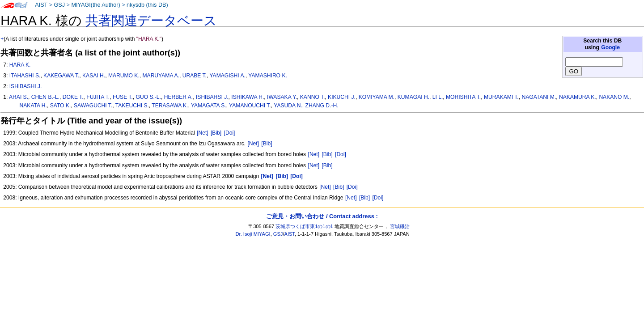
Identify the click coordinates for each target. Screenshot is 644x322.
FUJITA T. (98, 97)
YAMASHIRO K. (267, 76)
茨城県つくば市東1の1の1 (304, 226)
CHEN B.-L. (45, 97)
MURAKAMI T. (501, 97)
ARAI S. (19, 97)
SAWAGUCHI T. (93, 106)
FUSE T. (123, 97)
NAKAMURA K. (578, 97)
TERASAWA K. (170, 106)
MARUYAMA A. (161, 76)
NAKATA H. (33, 106)
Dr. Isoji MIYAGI (253, 234)
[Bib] (216, 133)
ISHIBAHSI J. (212, 97)
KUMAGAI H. (413, 97)
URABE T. (195, 76)
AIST (41, 5)
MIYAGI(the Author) (95, 5)
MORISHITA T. (463, 97)
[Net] (203, 133)
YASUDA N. (288, 106)
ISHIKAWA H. (248, 97)
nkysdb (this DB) (147, 5)
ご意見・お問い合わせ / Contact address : (322, 216)
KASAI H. (94, 76)
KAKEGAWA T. (61, 76)
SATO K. (61, 106)
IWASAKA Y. (282, 97)
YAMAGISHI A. (227, 76)
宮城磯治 (400, 226)
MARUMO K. (124, 76)
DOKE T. (73, 97)
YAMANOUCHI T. (250, 106)
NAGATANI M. (539, 97)
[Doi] (230, 133)
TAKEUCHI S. (132, 106)
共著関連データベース (151, 21)
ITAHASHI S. (25, 76)
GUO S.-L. (148, 97)
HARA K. (20, 65)
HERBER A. (179, 97)
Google (610, 47)
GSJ (59, 5)
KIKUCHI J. (342, 97)
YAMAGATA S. (209, 106)
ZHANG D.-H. (322, 106)
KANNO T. (313, 97)
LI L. (438, 97)
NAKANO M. (614, 97)
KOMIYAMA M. (377, 97)
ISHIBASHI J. (26, 86)
